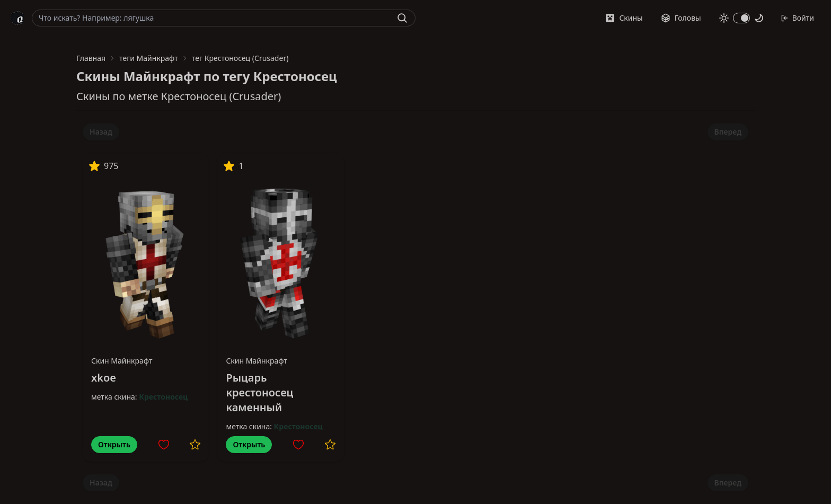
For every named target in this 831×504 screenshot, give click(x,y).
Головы (681, 18)
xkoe (104, 378)
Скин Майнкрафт (122, 361)
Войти (797, 18)
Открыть (114, 444)
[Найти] (402, 18)
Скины (624, 18)
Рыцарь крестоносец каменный (259, 392)
